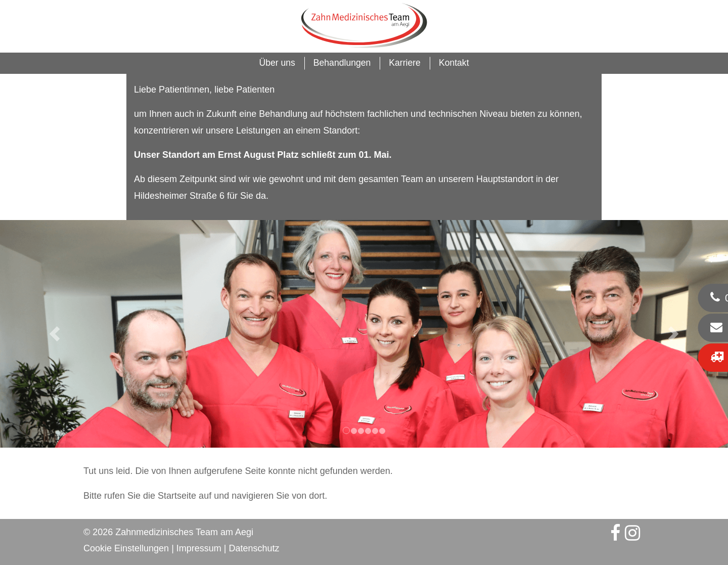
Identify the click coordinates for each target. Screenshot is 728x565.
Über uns (277, 63)
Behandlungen (342, 63)
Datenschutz (254, 548)
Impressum (199, 548)
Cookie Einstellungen (126, 548)
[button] (55, 334)
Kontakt (454, 63)
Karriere (405, 63)
